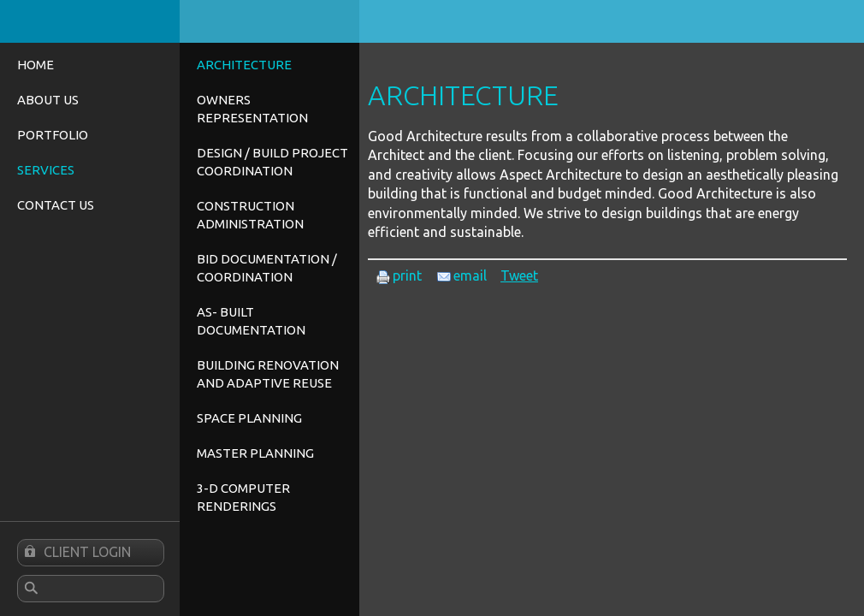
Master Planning (255, 453)
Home (36, 65)
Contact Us (56, 205)
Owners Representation (252, 109)
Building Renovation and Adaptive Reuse (268, 374)
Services (46, 170)
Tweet (519, 275)
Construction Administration (250, 215)
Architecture (244, 65)
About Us (48, 100)
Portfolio (53, 135)
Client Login (74, 553)
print (399, 275)
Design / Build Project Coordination (272, 162)
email (462, 275)
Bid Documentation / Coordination (267, 268)
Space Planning (249, 418)
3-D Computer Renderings (243, 497)
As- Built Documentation (251, 321)
